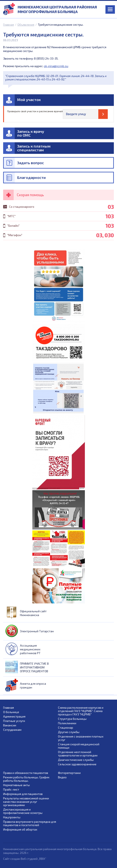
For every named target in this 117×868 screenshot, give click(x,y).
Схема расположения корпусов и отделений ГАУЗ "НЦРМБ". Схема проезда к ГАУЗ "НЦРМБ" (81, 711)
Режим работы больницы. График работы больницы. (26, 779)
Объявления (26, 25)
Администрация (14, 716)
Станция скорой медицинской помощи (79, 746)
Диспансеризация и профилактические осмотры (23, 811)
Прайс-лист (11, 789)
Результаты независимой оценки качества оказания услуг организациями (26, 802)
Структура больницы (72, 719)
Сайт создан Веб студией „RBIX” (25, 859)
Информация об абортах (20, 829)
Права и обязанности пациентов (26, 773)
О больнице (11, 712)
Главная (9, 25)
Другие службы (69, 732)
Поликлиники (67, 723)
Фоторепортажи (69, 773)
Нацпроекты (12, 817)
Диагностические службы (76, 760)
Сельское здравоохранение (77, 764)
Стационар (66, 728)
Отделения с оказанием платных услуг (81, 738)
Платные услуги (14, 721)
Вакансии (10, 725)
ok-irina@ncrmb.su (56, 66)
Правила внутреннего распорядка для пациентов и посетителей (30, 823)
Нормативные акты (16, 785)
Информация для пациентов (23, 794)
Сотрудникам (12, 730)
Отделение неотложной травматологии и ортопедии (78, 754)
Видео (62, 777)
